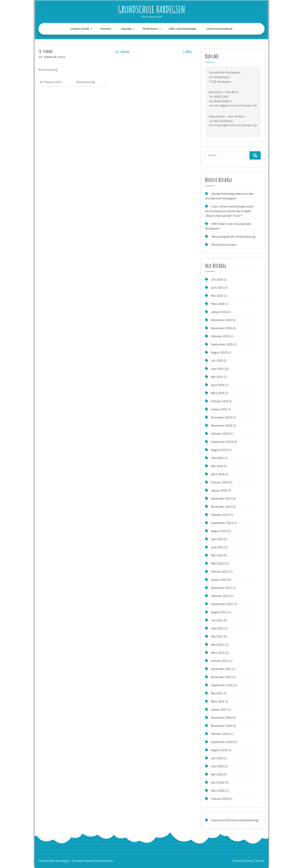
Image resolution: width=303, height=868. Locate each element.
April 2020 (218, 783)
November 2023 (221, 507)
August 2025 (219, 352)
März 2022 (218, 653)
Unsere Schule (80, 29)
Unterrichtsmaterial (220, 29)
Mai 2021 (217, 693)
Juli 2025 (217, 361)
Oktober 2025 (220, 336)
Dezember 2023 (221, 499)
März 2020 (218, 791)
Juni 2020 (217, 766)
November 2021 (221, 677)
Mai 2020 (217, 774)
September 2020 (222, 742)
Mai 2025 (217, 377)
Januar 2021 (219, 709)
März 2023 (218, 563)
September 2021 (222, 685)
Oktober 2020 (220, 734)
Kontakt (127, 29)
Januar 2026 (219, 312)
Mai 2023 (217, 555)
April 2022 (218, 645)
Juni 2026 (217, 288)
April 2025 (218, 385)
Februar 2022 (220, 661)
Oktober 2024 (220, 434)
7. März (188, 51)
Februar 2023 (220, 572)
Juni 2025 (217, 369)
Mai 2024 (217, 466)
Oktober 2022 (220, 596)
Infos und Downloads (183, 29)
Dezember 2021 (221, 669)
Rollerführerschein (224, 245)
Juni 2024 (217, 458)
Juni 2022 (217, 628)
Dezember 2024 (221, 417)
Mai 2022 (217, 636)
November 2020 (221, 726)
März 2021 (218, 701)
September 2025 (222, 344)
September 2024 (222, 442)
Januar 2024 (219, 490)
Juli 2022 (217, 620)
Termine (106, 29)
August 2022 (219, 612)
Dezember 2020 (221, 718)
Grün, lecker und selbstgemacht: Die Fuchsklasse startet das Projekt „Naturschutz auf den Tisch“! (230, 211)
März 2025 (218, 393)
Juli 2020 (217, 758)
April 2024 (218, 474)
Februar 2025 (220, 401)
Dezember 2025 (221, 320)
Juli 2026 (217, 279)
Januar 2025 (219, 409)
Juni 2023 (217, 547)
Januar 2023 (219, 580)
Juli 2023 (217, 539)
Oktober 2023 (220, 515)
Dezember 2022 (221, 588)
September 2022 (222, 604)
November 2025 (221, 328)
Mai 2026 (217, 296)
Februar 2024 (220, 482)
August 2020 (219, 750)
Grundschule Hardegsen (152, 9)
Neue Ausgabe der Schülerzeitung (233, 237)
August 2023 (219, 531)
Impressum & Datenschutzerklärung (235, 820)
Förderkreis (150, 29)
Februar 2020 (220, 799)
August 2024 (219, 450)
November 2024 (221, 425)
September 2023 (222, 523)
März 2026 (218, 304)
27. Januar (122, 51)
